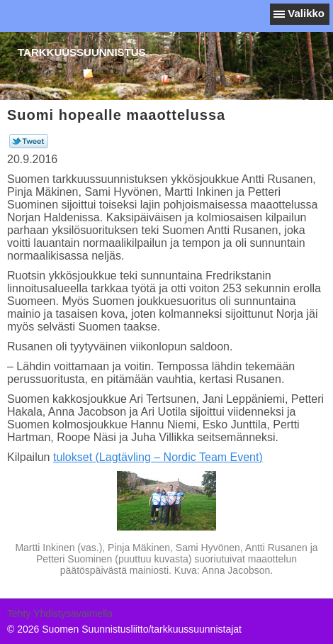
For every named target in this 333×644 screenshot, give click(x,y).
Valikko (306, 13)
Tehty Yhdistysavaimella (60, 614)
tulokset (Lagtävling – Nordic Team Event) (158, 457)
